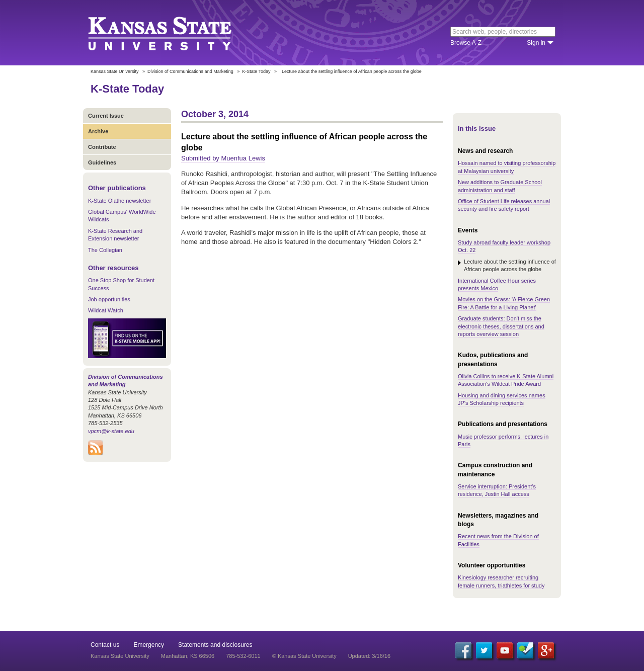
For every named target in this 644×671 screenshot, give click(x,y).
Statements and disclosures (215, 645)
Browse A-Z (466, 43)
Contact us (105, 645)
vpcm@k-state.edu (111, 431)
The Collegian (105, 250)
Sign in (536, 43)
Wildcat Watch (106, 310)
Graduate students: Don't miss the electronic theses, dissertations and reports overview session (501, 326)
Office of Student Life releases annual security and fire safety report (504, 205)
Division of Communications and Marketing (190, 71)
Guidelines (102, 162)
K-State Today (256, 71)
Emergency (149, 645)
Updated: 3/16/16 (369, 656)
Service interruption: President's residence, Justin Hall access (497, 490)
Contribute (102, 147)
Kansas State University (172, 33)
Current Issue (106, 116)
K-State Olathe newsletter (119, 201)
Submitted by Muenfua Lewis (223, 158)
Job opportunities (109, 299)
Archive (98, 131)
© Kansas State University (304, 656)
